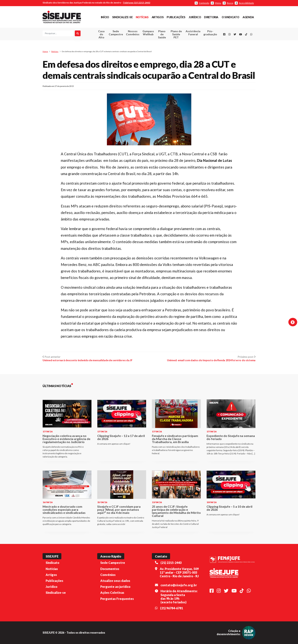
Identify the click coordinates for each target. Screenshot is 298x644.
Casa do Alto (101, 34)
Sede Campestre (116, 33)
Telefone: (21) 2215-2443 (137, 3)
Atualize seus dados (115, 581)
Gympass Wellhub (148, 33)
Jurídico (195, 17)
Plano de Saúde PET (176, 34)
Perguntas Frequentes (117, 599)
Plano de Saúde (162, 34)
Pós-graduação (210, 33)
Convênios (108, 575)
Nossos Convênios (133, 33)
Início (105, 17)
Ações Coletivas (112, 593)
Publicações (176, 17)
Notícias (142, 17)
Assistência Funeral (193, 33)
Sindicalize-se (122, 17)
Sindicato (52, 563)
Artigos (158, 17)
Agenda (248, 17)
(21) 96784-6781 (172, 608)
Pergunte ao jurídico (115, 587)
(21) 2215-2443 (171, 563)
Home (45, 51)
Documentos (110, 569)
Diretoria (211, 17)
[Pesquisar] (78, 33)
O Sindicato (230, 17)
